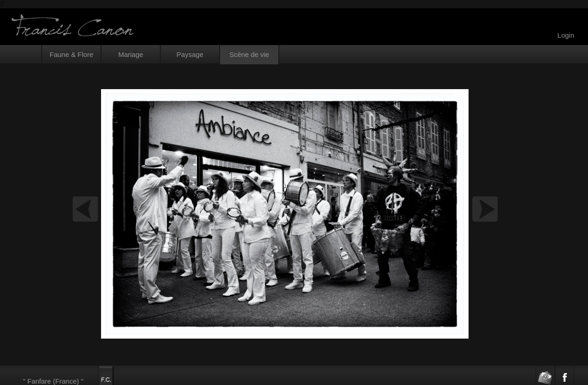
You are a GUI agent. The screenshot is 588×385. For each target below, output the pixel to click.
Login (566, 35)
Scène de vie (249, 54)
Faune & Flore (71, 54)
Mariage (130, 54)
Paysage (190, 54)
